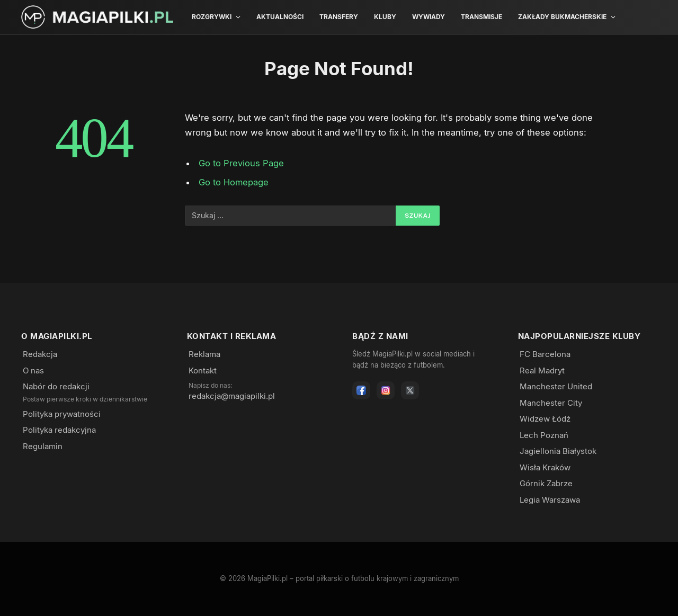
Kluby (385, 17)
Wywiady (429, 17)
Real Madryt (542, 371)
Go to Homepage (234, 182)
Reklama (204, 354)
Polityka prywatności (62, 414)
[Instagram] (386, 390)
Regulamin (43, 446)
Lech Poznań (544, 435)
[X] (410, 390)
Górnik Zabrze (546, 483)
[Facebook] (361, 390)
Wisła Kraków (545, 467)
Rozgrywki (212, 17)
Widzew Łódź (545, 419)
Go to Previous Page (241, 163)
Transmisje (481, 17)
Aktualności (280, 17)
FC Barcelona (545, 354)
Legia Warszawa (550, 500)
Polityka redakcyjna (59, 430)
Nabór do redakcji (56, 386)
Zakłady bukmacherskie (562, 17)
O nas (33, 371)
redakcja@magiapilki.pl (232, 396)
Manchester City (551, 403)
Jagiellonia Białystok (558, 451)
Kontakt (203, 371)
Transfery (339, 17)
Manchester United (556, 386)
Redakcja (40, 354)
